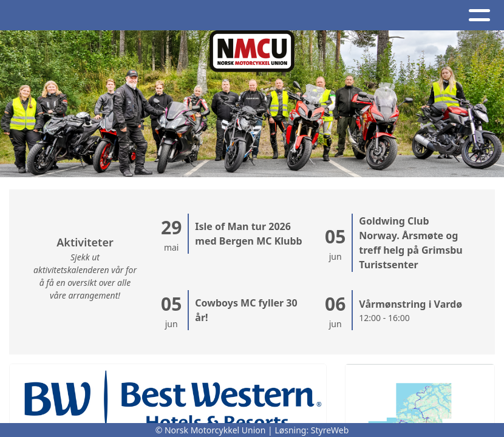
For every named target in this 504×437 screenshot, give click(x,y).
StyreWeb (330, 430)
